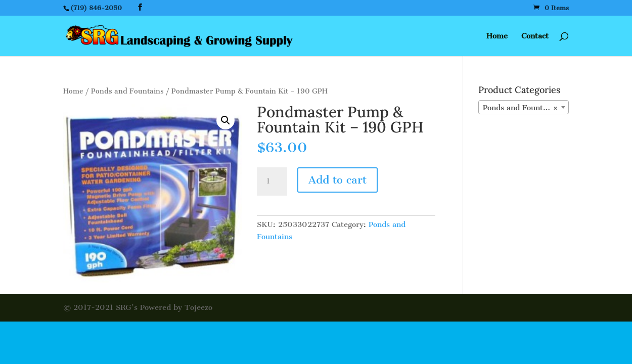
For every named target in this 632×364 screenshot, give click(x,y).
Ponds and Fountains (127, 91)
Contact (535, 36)
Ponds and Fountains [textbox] (521, 108)
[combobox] (524, 107)
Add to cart (337, 180)
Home (497, 36)
